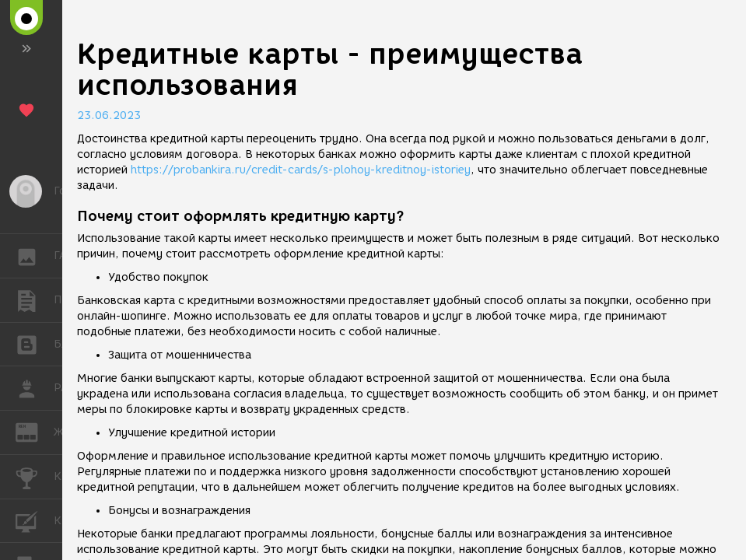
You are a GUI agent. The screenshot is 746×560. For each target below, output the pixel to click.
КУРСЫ (35, 520)
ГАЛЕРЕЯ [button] (35, 256)
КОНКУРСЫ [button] (35, 477)
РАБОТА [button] (35, 388)
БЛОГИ (35, 343)
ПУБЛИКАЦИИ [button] (35, 300)
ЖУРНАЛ (35, 431)
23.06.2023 (109, 115)
